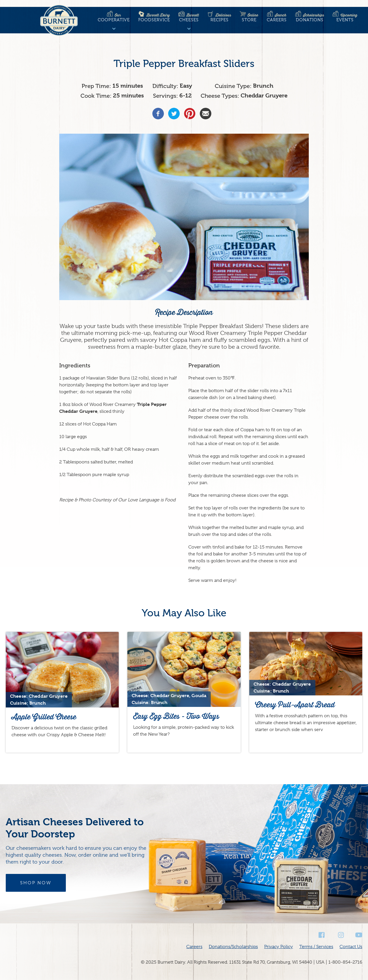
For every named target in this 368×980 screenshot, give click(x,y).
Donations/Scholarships (233, 947)
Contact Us (351, 947)
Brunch (263, 86)
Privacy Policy (279, 947)
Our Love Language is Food (147, 500)
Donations (310, 18)
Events (345, 18)
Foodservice (154, 18)
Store (249, 18)
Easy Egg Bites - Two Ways (176, 716)
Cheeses (189, 18)
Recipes (219, 18)
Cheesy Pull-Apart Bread (295, 705)
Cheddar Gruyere (264, 96)
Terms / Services (316, 947)
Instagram (340, 935)
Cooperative (114, 18)
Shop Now (36, 883)
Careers (277, 18)
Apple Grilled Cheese (44, 717)
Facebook (322, 935)
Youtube (359, 935)
